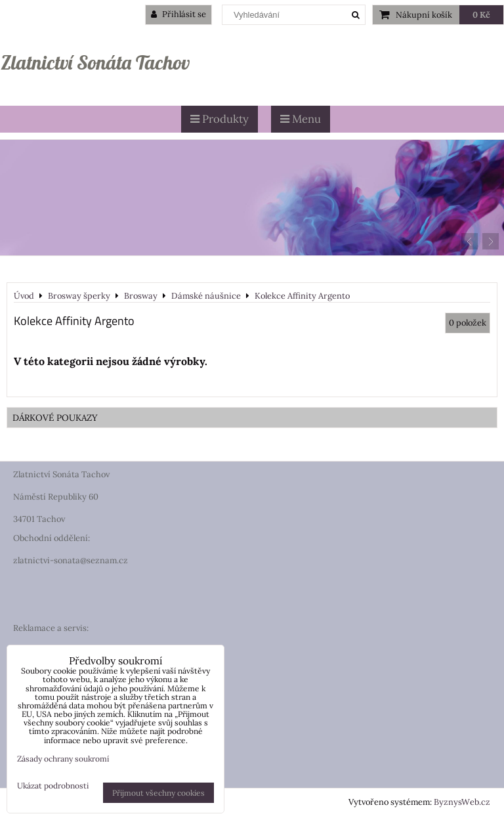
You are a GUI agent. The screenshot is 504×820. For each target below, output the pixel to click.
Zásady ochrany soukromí (63, 759)
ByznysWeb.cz (462, 802)
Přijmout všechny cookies (158, 793)
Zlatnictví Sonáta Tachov (95, 62)
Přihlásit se (178, 14)
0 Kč (481, 15)
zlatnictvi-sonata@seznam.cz (71, 560)
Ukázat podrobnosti (53, 786)
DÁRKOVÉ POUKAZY (55, 418)
